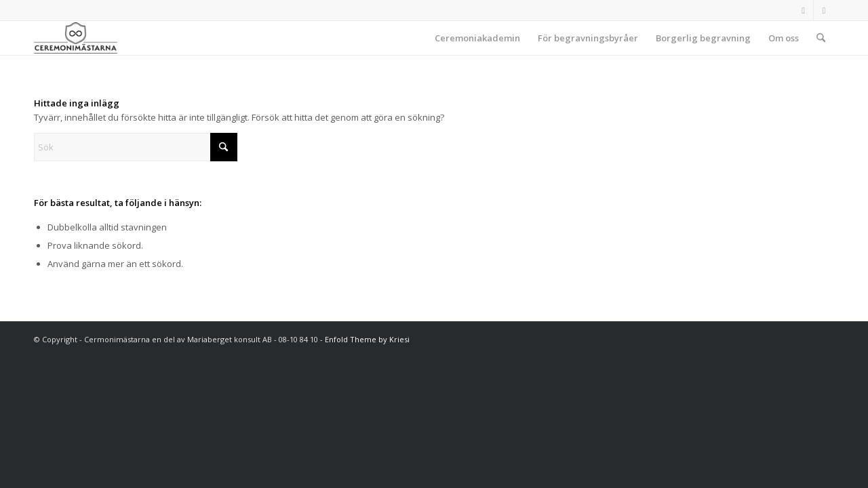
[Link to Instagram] (824, 10)
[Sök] (821, 38)
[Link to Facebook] (803, 10)
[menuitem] (477, 38)
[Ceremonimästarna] (76, 38)
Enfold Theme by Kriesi (367, 339)
